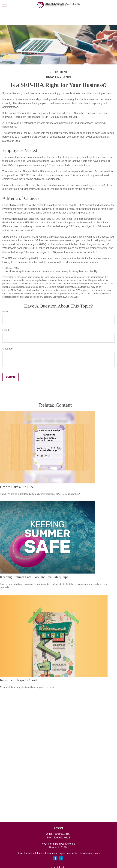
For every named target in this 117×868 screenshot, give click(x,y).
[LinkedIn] (61, 858)
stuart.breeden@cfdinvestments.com (38, 853)
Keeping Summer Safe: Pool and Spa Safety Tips (34, 577)
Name (6, 312)
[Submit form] (10, 377)
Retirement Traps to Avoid (18, 680)
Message (7, 349)
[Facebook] (55, 858)
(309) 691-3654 (62, 834)
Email (6, 330)
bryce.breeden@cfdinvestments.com (79, 853)
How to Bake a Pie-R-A (17, 487)
